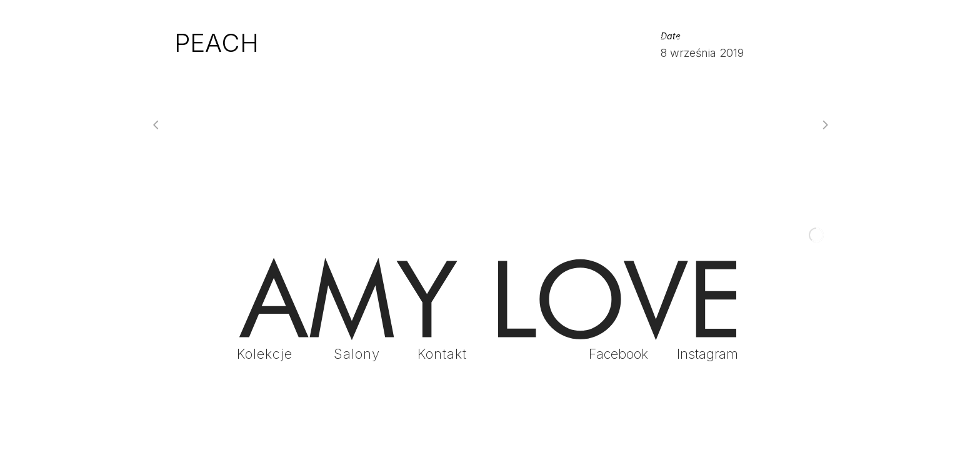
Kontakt (442, 354)
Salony (357, 354)
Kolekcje (265, 354)
